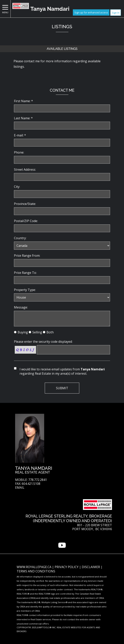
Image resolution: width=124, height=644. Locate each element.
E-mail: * (20, 135)
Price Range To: (25, 273)
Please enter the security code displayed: (43, 342)
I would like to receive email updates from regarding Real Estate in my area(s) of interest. (62, 371)
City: (17, 187)
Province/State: (25, 204)
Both (50, 332)
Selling (37, 332)
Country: (20, 238)
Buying (23, 332)
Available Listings (62, 49)
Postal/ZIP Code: (26, 221)
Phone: (19, 152)
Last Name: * (23, 118)
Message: (21, 307)
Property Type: (25, 290)
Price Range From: (27, 256)
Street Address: (25, 170)
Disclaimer (91, 567)
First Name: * (23, 101)
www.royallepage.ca (34, 567)
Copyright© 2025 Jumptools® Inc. (36, 627)
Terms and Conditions (36, 571)
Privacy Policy (67, 567)
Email (20, 488)
